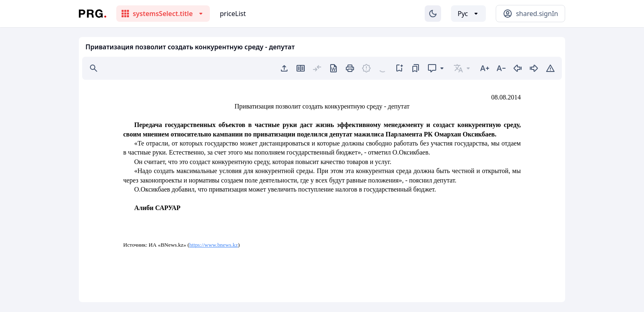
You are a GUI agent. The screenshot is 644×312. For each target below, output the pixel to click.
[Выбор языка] (468, 14)
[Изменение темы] (433, 14)
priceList (233, 14)
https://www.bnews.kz (214, 245)
